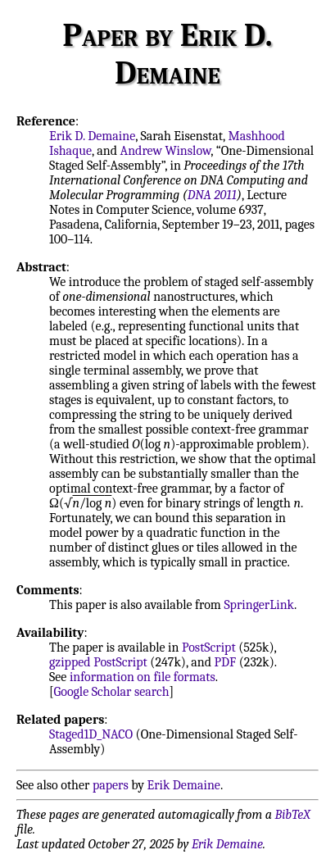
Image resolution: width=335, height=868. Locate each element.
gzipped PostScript (98, 662)
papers (111, 785)
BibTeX (293, 815)
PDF (226, 662)
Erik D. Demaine (92, 136)
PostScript (209, 648)
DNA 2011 (212, 195)
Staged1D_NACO (91, 734)
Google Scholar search (112, 692)
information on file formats (143, 677)
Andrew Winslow (166, 151)
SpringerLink (259, 605)
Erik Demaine (184, 785)
